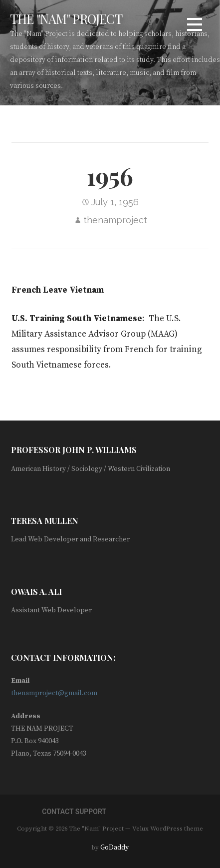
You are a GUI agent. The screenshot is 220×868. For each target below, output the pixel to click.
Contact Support (74, 812)
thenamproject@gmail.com (54, 693)
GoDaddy (114, 848)
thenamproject (115, 220)
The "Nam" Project (66, 18)
